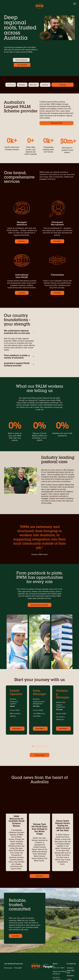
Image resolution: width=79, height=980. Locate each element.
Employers (19, 936)
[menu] (75, 4)
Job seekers (9, 936)
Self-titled (31, 975)
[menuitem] (12, 941)
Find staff (18, 940)
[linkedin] (17, 975)
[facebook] (13, 975)
